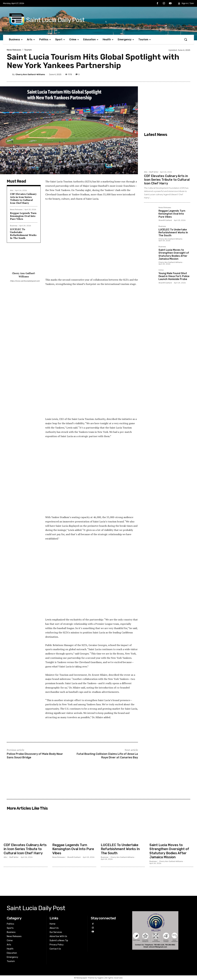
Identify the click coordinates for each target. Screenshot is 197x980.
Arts (12, 190)
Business (14, 226)
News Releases (14, 50)
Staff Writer (154, 172)
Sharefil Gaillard (165, 220)
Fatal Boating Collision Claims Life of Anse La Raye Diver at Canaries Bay (107, 756)
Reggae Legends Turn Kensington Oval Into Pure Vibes (23, 216)
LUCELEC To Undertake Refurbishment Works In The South (23, 234)
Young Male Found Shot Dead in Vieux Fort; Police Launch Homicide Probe (174, 276)
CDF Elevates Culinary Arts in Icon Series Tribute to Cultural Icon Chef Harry (23, 198)
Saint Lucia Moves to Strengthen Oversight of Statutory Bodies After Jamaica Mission (174, 254)
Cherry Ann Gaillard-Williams (30, 74)
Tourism (28, 50)
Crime (161, 270)
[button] (186, 39)
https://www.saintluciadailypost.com (24, 281)
